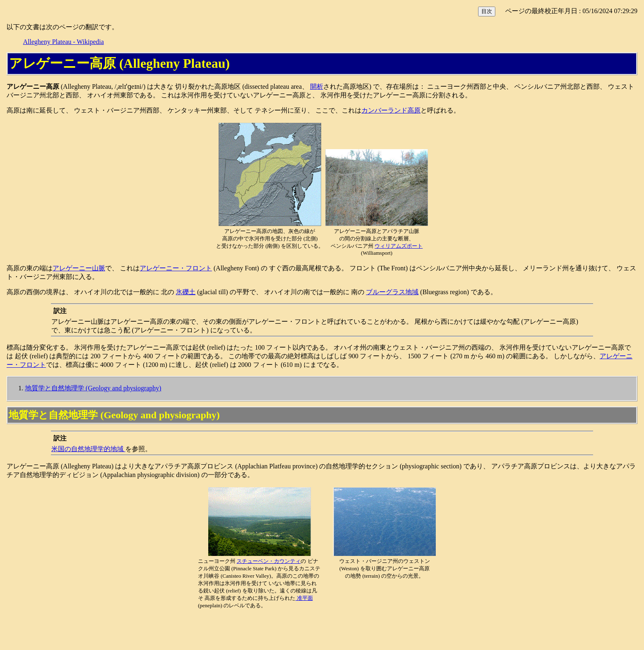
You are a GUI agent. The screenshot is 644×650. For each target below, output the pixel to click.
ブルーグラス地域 (392, 292)
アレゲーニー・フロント (176, 268)
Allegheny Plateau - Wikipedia (63, 42)
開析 (317, 86)
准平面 (304, 598)
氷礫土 (186, 292)
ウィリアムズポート (399, 246)
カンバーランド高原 (391, 110)
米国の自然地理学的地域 (88, 449)
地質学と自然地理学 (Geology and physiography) (93, 388)
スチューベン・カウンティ (269, 561)
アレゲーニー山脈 (79, 268)
